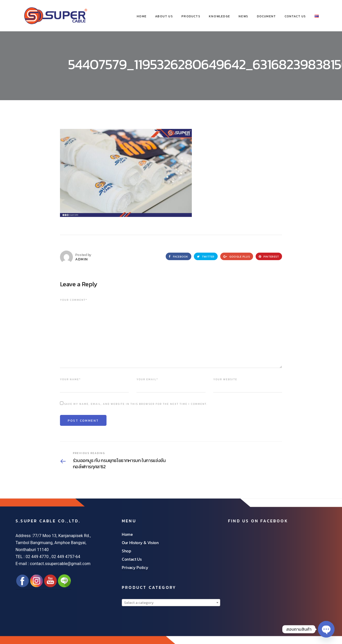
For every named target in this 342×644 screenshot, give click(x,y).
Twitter (206, 257)
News (243, 16)
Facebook (178, 257)
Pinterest (269, 257)
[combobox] (171, 603)
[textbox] (171, 603)
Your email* (147, 379)
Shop (126, 551)
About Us (164, 16)
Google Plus (237, 257)
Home (127, 534)
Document (267, 16)
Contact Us (295, 16)
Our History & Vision (140, 543)
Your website (225, 379)
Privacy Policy (135, 567)
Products (191, 16)
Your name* (70, 379)
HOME (142, 16)
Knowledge (219, 16)
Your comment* (74, 300)
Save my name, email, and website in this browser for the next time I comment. (136, 404)
